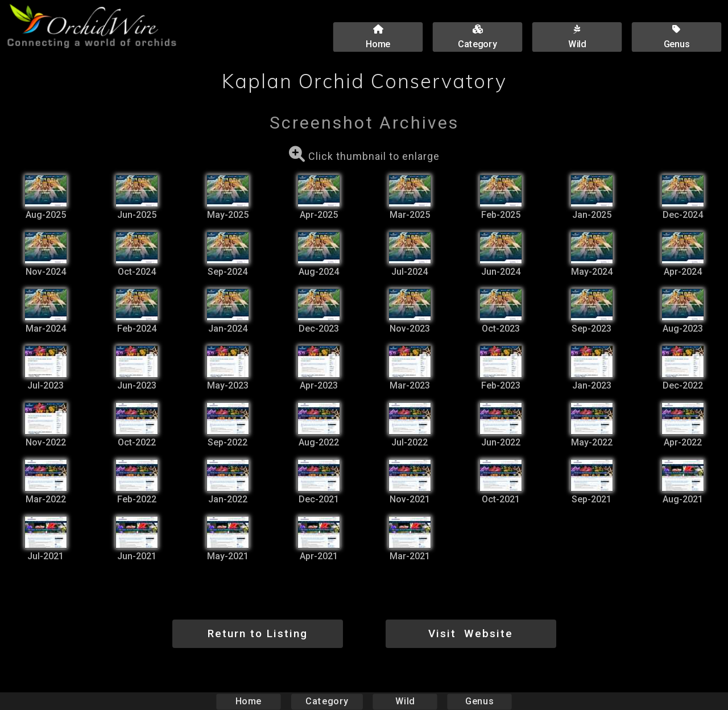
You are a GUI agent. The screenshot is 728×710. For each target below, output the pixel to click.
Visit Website (471, 633)
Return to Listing (258, 633)
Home (249, 701)
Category (327, 701)
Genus (479, 701)
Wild (405, 701)
